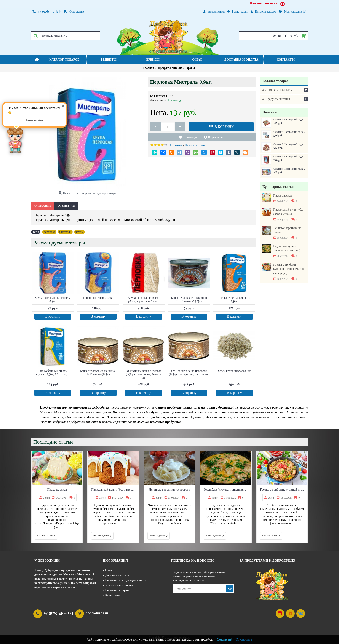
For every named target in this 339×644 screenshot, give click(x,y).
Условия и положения (118, 586)
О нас (108, 570)
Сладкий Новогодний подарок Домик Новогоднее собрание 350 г (289, 144)
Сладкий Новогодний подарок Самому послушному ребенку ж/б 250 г (289, 169)
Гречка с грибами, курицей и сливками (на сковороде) (289, 269)
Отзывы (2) (66, 206)
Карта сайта (112, 595)
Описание (43, 206)
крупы (80, 232)
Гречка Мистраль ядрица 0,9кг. (234, 299)
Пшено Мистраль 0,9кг (98, 298)
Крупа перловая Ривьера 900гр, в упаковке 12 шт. (144, 299)
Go (230, 589)
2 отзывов (176, 145)
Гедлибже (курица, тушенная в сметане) (287, 248)
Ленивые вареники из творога (287, 230)
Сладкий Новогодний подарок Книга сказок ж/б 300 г (289, 157)
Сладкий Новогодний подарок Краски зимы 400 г (289, 120)
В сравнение (216, 137)
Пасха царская (283, 195)
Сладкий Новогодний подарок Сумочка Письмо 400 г (289, 132)
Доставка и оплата (116, 576)
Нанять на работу (35, 120)
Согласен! (224, 639)
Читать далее (46, 536)
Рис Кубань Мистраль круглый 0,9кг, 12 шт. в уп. (53, 372)
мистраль (65, 232)
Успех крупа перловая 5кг (234, 371)
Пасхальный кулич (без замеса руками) (288, 212)
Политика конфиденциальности (124, 581)
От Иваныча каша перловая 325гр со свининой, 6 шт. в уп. (144, 374)
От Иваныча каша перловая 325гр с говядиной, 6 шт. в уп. (189, 372)
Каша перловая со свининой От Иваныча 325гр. (98, 372)
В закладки (191, 137)
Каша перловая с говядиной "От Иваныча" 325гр (189, 299)
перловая (49, 232)
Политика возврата (116, 590)
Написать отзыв (195, 145)
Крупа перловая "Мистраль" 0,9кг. (53, 299)
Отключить (244, 639)
